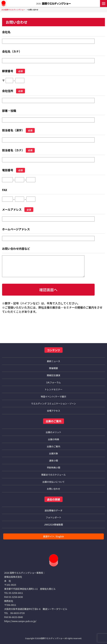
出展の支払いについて (53, 482)
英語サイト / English (53, 536)
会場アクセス (53, 411)
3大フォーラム (53, 382)
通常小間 (53, 460)
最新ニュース (53, 361)
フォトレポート (53, 517)
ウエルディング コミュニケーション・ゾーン (53, 403)
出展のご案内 (53, 446)
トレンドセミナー (53, 389)
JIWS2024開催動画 (53, 525)
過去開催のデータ (53, 510)
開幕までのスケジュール (54, 475)
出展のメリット (53, 432)
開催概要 (53, 368)
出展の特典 (53, 439)
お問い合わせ (53, 489)
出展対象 (53, 453)
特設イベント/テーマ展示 (53, 396)
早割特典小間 (53, 467)
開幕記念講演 (53, 375)
